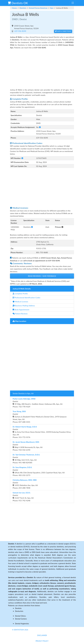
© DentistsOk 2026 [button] (20, 630)
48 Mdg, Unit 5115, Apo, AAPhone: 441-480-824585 (26, 459)
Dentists (23, 8)
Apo (52, 8)
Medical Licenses (20, 302)
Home (14, 8)
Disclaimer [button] (42, 635)
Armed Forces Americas (38, 8)
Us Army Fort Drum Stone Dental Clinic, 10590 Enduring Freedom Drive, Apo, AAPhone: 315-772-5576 (42, 432)
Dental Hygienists (22, 624)
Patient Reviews (20, 314)
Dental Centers (21, 619)
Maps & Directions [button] (63, 31)
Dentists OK (18, 3)
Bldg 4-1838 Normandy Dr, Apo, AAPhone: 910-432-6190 (28, 446)
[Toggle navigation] (73, 3)
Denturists (19, 611)
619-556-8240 (20, 31)
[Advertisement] (42, 67)
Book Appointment (21, 310)
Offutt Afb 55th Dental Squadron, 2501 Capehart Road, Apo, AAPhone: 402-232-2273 (39, 471)
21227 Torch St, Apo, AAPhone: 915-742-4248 (23, 497)
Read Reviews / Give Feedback (42, 276)
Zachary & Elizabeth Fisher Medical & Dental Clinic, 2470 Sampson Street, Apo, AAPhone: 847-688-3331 (40, 417)
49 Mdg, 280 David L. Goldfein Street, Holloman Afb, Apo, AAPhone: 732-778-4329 (38, 403)
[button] (40, 127)
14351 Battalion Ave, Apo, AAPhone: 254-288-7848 (25, 484)
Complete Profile (20, 294)
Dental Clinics (20, 616)
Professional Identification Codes (26, 298)
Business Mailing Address (24, 306)
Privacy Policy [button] (42, 641)
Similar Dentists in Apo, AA (23, 393)
